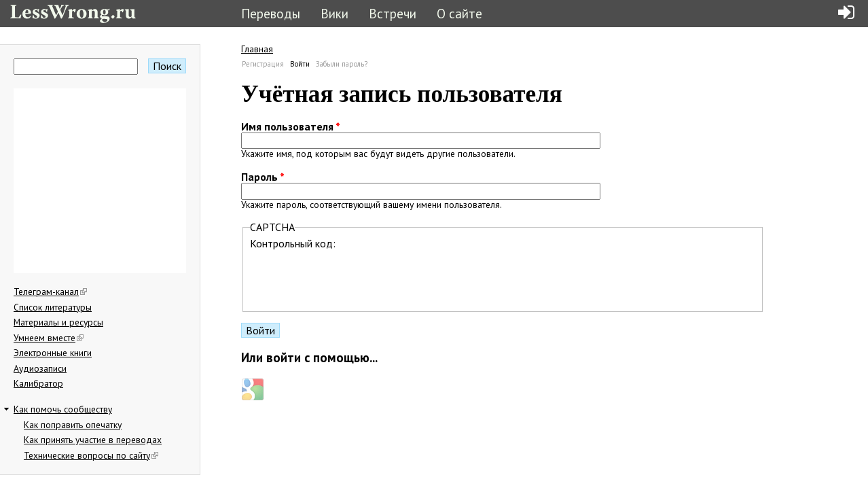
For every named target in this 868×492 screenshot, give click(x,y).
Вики (334, 13)
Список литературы (53, 307)
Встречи (393, 13)
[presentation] (353, 277)
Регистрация (263, 64)
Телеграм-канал (50, 292)
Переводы (271, 13)
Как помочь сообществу (63, 409)
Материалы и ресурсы (58, 322)
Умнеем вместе (49, 338)
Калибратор (38, 383)
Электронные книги (53, 353)
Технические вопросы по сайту (91, 455)
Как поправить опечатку (73, 425)
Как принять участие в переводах (93, 440)
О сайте (459, 13)
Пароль (263, 177)
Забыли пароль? (342, 64)
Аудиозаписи (40, 368)
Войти (300, 64)
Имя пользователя (291, 126)
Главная (257, 49)
